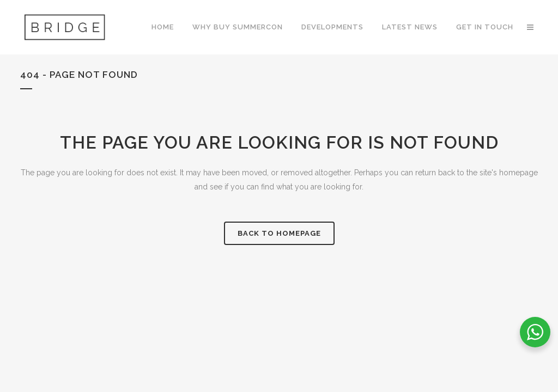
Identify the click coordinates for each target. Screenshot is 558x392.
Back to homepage (279, 233)
